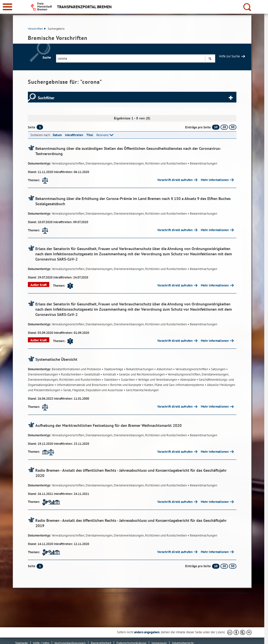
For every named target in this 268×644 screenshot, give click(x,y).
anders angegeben (147, 632)
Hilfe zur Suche (229, 56)
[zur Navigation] (7, 7)
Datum (57, 135)
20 (224, 127)
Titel (90, 135)
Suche (47, 57)
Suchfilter (46, 98)
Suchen (210, 59)
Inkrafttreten (74, 135)
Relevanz (103, 135)
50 (233, 127)
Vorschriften (37, 29)
